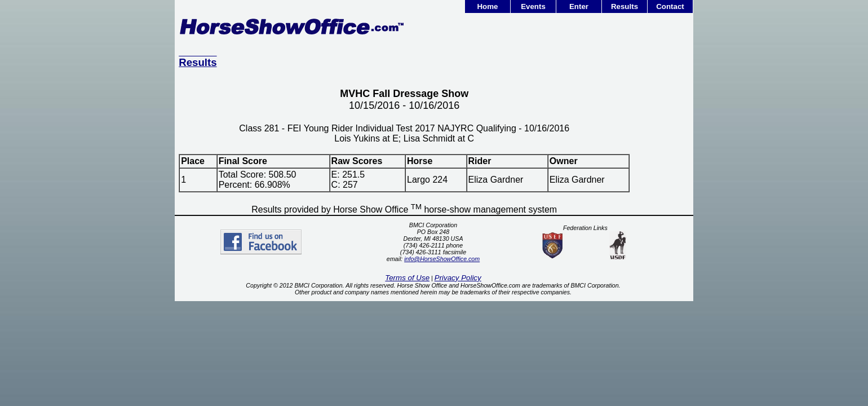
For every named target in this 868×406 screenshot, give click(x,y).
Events (533, 6)
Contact (670, 6)
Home (487, 6)
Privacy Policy (458, 278)
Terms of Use (407, 278)
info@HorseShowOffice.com (442, 259)
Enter (579, 6)
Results (625, 6)
